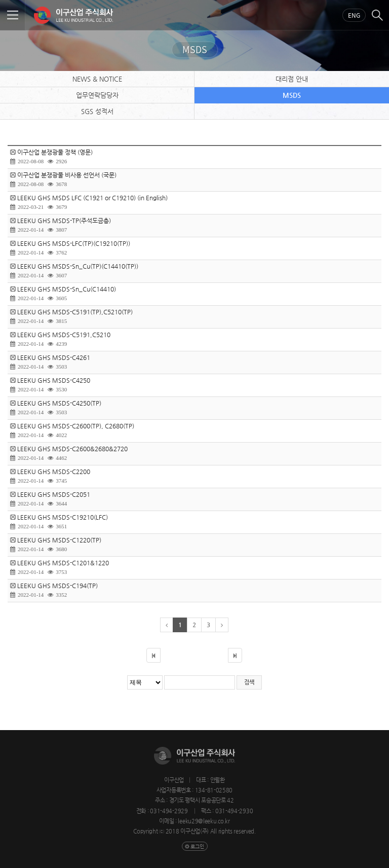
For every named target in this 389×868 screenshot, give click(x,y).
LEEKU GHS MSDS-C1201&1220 (63, 563)
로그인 (197, 846)
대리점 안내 (292, 79)
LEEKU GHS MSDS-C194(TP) (57, 586)
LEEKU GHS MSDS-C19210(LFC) (63, 517)
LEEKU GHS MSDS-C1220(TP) (59, 540)
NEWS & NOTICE (97, 79)
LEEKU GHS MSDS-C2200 (54, 472)
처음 (153, 655)
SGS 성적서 (97, 111)
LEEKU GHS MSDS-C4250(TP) (59, 403)
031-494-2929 (169, 811)
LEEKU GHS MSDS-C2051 (54, 494)
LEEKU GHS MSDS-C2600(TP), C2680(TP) (76, 426)
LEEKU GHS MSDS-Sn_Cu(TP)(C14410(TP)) (78, 266)
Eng (354, 15)
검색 (377, 15)
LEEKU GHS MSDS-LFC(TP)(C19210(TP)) (74, 243)
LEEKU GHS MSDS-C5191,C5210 (64, 335)
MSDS (292, 95)
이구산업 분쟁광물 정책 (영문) (55, 152)
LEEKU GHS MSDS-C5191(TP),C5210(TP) (75, 312)
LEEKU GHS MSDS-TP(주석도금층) (64, 221)
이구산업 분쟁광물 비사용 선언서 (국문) (67, 175)
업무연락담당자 (97, 95)
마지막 (235, 655)
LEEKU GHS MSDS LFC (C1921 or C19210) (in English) (92, 198)
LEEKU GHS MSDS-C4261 (54, 357)
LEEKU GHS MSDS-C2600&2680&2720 (72, 449)
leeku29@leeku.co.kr (204, 821)
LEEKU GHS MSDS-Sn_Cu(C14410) (67, 289)
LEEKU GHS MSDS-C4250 (54, 380)
